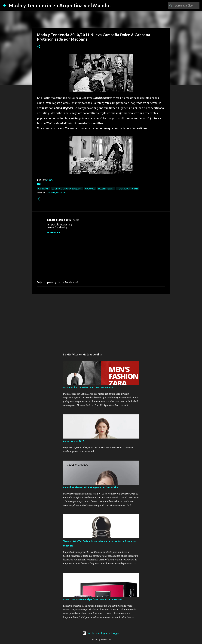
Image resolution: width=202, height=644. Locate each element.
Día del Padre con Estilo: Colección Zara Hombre (88, 387)
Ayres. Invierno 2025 (73, 441)
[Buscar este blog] (183, 6)
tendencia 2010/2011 (128, 189)
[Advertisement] (101, 321)
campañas (43, 189)
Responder (53, 232)
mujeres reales (106, 189)
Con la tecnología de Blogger (101, 633)
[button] (39, 47)
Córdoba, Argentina (56, 193)
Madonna (90, 189)
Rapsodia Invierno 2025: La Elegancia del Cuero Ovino (91, 487)
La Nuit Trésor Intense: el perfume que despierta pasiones (93, 599)
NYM (49, 180)
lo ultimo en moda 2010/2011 (67, 189)
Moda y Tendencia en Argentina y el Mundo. (60, 5)
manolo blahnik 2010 (59, 220)
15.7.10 (76, 220)
